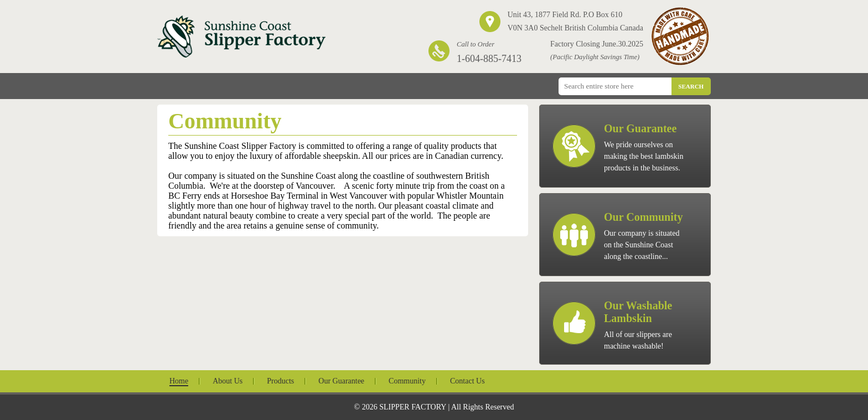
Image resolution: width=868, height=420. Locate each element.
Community (407, 381)
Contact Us (467, 381)
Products (280, 381)
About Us (228, 381)
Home (179, 381)
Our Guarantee (341, 381)
